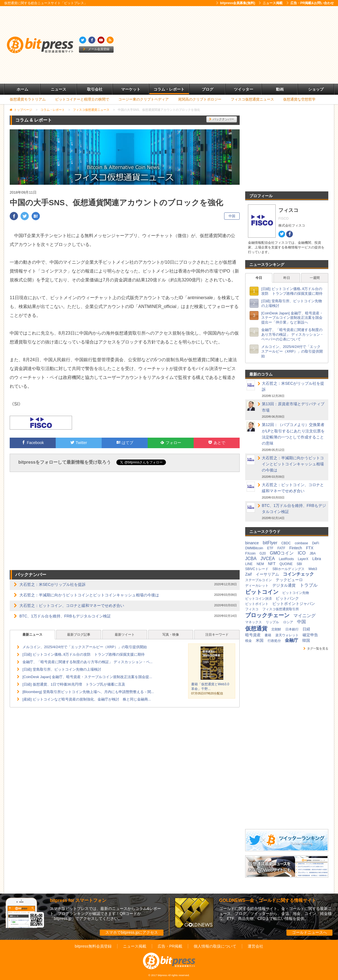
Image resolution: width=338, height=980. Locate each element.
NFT (272, 564)
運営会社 (255, 946)
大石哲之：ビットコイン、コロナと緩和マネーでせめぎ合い (72, 606)
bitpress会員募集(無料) (236, 3)
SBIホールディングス (288, 569)
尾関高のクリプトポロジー (200, 99)
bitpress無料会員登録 (93, 946)
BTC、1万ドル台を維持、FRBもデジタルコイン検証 (65, 616)
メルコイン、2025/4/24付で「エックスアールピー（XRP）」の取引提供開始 (85, 647)
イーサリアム (267, 574)
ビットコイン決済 (258, 599)
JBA (313, 553)
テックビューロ (289, 580)
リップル (272, 622)
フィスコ (252, 609)
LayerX (303, 559)
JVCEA (268, 559)
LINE (249, 564)
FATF (281, 548)
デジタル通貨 (284, 585)
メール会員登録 (96, 49)
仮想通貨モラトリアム (28, 99)
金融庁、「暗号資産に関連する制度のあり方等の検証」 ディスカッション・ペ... (87, 662)
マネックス (253, 622)
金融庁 (291, 640)
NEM (260, 564)
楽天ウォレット (287, 635)
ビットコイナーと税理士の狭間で (82, 99)
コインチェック (298, 574)
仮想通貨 (256, 628)
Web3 (313, 569)
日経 (306, 629)
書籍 (268, 635)
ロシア (288, 622)
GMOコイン (282, 553)
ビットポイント (257, 604)
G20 (263, 553)
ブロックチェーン (267, 615)
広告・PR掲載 (170, 946)
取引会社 (95, 89)
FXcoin (250, 553)
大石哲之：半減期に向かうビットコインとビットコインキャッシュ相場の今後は (89, 595)
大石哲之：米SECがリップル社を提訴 (53, 584)
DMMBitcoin (254, 548)
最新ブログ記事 (79, 635)
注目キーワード (217, 635)
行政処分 (274, 641)
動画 (280, 89)
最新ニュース (32, 635)
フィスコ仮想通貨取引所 (281, 609)
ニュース (58, 89)
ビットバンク (287, 598)
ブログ (208, 89)
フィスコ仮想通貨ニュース (252, 99)
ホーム (22, 89)
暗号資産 (253, 635)
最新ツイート (125, 635)
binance (252, 543)
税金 (249, 641)
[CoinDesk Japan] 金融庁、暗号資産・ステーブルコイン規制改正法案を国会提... (87, 677)
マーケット (131, 89)
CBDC (286, 543)
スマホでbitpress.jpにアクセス (132, 932)
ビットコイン (262, 592)
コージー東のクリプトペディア (144, 99)
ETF (270, 548)
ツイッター (244, 89)
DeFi (315, 543)
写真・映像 (171, 635)
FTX (310, 548)
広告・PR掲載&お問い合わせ (310, 3)
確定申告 (310, 635)
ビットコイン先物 (296, 593)
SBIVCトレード (257, 569)
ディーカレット (257, 586)
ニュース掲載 (271, 3)
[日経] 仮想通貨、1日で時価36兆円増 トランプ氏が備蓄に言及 (74, 684)
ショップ (316, 89)
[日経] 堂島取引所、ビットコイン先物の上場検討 (62, 669)
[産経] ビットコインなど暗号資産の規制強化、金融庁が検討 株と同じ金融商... (87, 699)
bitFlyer (270, 543)
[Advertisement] (221, 45)
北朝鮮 (276, 629)
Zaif (248, 574)
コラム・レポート (169, 89)
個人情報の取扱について (215, 946)
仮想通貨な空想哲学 (299, 99)
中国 (232, 216)
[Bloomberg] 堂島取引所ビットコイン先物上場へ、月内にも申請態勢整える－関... (88, 692)
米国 (260, 640)
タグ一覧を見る (316, 648)
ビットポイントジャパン (294, 604)
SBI (299, 564)
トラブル (309, 585)
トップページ (23, 110)
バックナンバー (222, 119)
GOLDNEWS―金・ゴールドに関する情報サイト (268, 900)
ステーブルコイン (258, 580)
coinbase (301, 543)
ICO (302, 553)
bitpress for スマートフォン (78, 900)
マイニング (304, 616)
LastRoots (286, 559)
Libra (317, 559)
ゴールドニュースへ (309, 932)
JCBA (251, 559)
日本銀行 (292, 629)
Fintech (296, 548)
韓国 (306, 640)
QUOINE (286, 564)
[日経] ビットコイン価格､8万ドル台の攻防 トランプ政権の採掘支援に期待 (84, 654)
